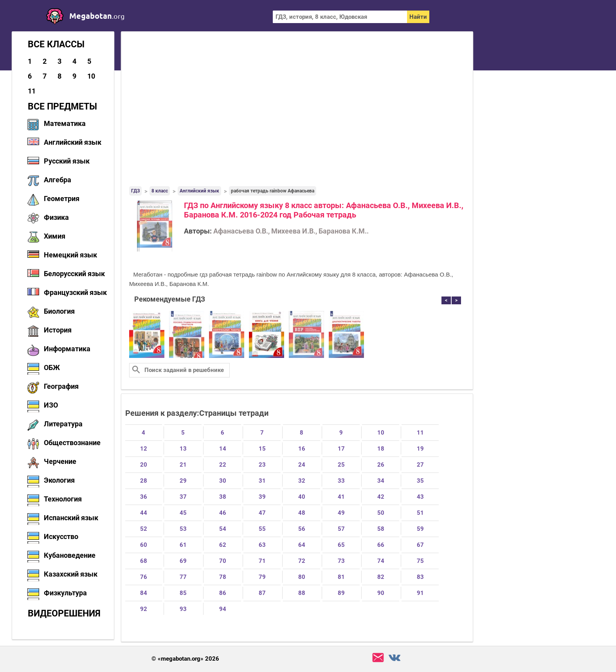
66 (381, 545)
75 (420, 561)
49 (341, 513)
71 (262, 561)
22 (223, 465)
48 (302, 513)
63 (262, 545)
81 (341, 577)
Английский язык (73, 142)
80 (302, 577)
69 (183, 561)
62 (223, 545)
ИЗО (51, 405)
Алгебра (58, 180)
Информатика (67, 349)
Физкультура (65, 593)
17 (341, 449)
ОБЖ (52, 367)
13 (183, 449)
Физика (56, 217)
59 (420, 529)
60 (144, 545)
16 (302, 449)
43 (420, 497)
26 (381, 465)
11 (32, 91)
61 (183, 545)
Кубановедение (70, 555)
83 (420, 577)
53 (183, 529)
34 (381, 481)
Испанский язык (71, 518)
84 (144, 593)
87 (262, 593)
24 (302, 465)
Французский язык (75, 292)
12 (144, 449)
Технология (63, 499)
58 (381, 529)
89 (341, 593)
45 (183, 513)
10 (91, 76)
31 (262, 481)
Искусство (61, 536)
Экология (59, 480)
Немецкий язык (70, 255)
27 (420, 465)
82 (381, 577)
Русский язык (67, 161)
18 (381, 449)
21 (183, 465)
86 (223, 593)
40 (302, 497)
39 (262, 497)
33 (341, 481)
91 (420, 593)
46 (223, 513)
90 (381, 593)
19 (420, 449)
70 (223, 561)
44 (144, 513)
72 (302, 561)
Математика (65, 123)
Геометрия (62, 199)
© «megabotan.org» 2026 (185, 659)
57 (341, 529)
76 (144, 577)
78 (223, 577)
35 (420, 481)
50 (381, 513)
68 (144, 561)
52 (144, 529)
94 (223, 609)
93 (183, 609)
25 (341, 465)
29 (183, 481)
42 (381, 497)
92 (144, 609)
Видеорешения (64, 613)
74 (381, 561)
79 (262, 577)
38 (223, 497)
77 (183, 577)
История (58, 330)
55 (262, 529)
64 (302, 545)
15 (262, 449)
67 (420, 545)
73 (341, 561)
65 (341, 545)
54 (223, 529)
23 (262, 465)
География (61, 386)
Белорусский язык (74, 274)
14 (223, 449)
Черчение (60, 461)
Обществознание (72, 443)
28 (144, 481)
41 (341, 497)
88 (302, 593)
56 (302, 529)
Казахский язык (71, 574)
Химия (55, 236)
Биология (59, 311)
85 (183, 593)
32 (302, 481)
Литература (63, 424)
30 (223, 481)
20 (144, 465)
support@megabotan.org (378, 658)
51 (420, 513)
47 (262, 513)
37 (183, 497)
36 (144, 497)
